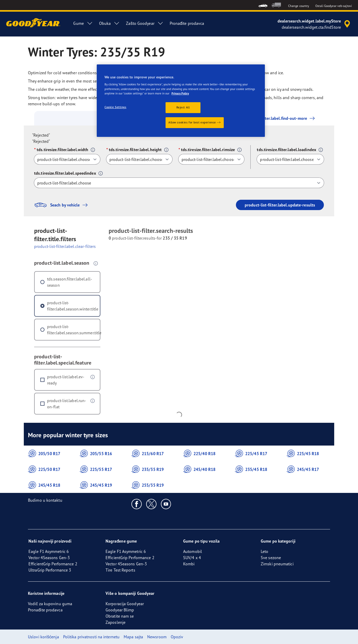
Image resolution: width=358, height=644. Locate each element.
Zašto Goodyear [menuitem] (145, 23)
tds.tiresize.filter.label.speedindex (65, 173)
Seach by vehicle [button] (62, 205)
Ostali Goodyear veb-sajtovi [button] (334, 6)
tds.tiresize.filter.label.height (135, 150)
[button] (93, 150)
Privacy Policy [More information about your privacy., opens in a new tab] (180, 93)
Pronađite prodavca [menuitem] (187, 23)
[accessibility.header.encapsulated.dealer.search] (315, 24)
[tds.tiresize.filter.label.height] (139, 159)
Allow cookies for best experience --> (195, 122)
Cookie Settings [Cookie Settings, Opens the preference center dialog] (115, 107)
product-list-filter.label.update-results (280, 205)
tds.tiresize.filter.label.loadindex (286, 150)
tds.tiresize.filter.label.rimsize (208, 150)
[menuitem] (263, 5)
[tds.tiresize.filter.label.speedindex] (179, 183)
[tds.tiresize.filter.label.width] (67, 159)
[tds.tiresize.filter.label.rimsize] (211, 159)
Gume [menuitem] (83, 23)
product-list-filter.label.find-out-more (271, 118)
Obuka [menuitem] (110, 23)
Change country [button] (299, 6)
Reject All (183, 107)
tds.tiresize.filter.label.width (62, 150)
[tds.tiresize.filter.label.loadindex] (290, 159)
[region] (181, 101)
